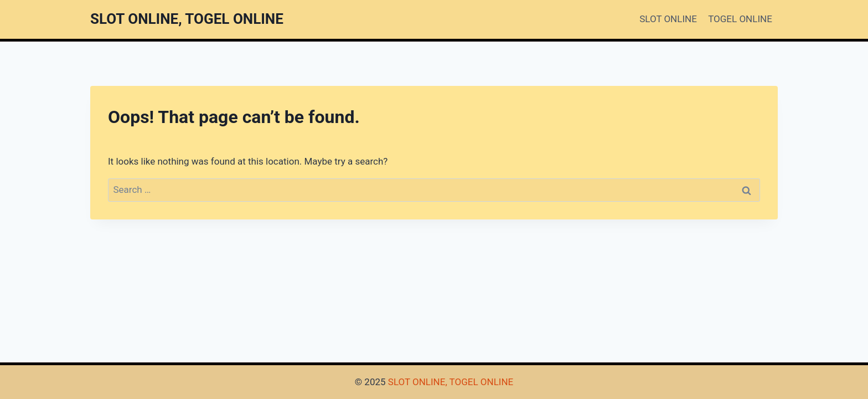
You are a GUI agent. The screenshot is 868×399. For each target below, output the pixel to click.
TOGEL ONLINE (740, 19)
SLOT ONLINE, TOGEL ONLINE (451, 382)
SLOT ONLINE (668, 19)
